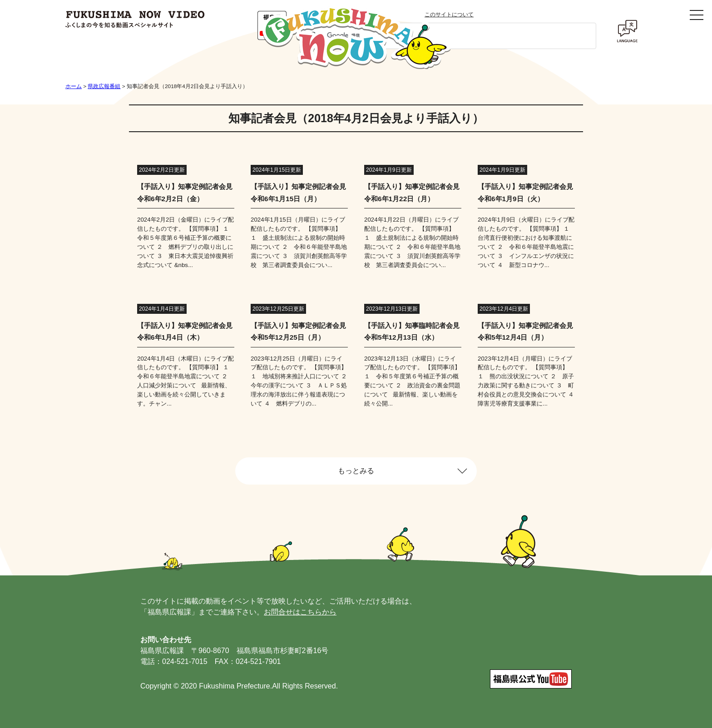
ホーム (74, 86)
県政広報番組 (104, 86)
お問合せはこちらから (300, 612)
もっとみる (356, 471)
